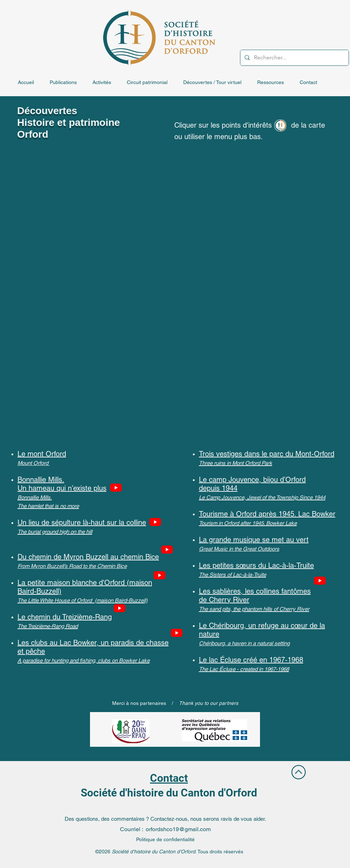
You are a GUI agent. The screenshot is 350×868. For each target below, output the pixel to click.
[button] (67, 82)
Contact (169, 778)
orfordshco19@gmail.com (178, 829)
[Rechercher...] (294, 58)
